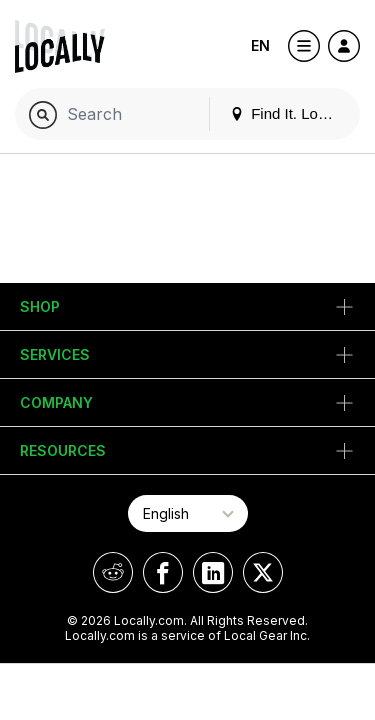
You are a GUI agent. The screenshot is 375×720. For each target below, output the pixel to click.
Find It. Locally (289, 113)
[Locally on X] (263, 572)
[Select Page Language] (188, 513)
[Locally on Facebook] (163, 572)
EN (260, 45)
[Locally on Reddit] (113, 572)
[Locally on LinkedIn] (213, 572)
